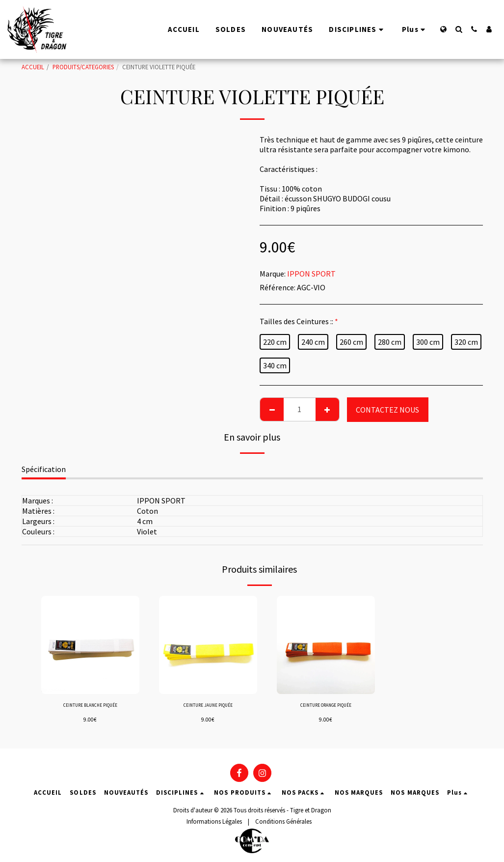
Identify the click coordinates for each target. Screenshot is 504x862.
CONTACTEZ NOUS (387, 410)
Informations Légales (214, 821)
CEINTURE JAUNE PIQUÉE (208, 706)
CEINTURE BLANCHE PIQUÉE (90, 706)
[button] (459, 29)
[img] (90, 645)
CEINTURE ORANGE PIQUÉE (326, 706)
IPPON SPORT (311, 274)
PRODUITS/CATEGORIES (83, 67)
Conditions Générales (283, 821)
